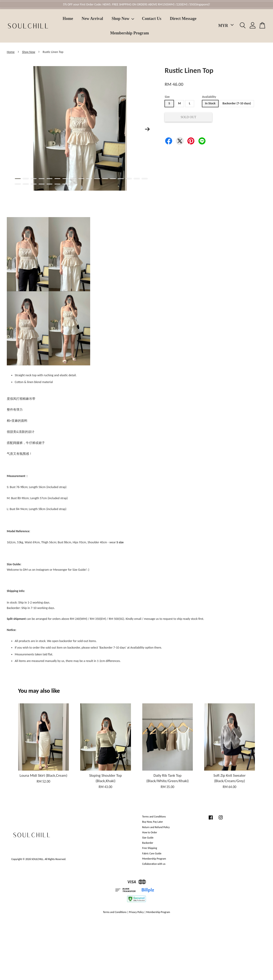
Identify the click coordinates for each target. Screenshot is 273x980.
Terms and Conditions (154, 817)
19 (26, 184)
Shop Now (123, 19)
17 (145, 179)
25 (73, 184)
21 (42, 184)
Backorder (148, 843)
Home (68, 19)
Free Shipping (150, 848)
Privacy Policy (136, 912)
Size (167, 97)
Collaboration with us (154, 864)
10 (89, 179)
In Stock (210, 103)
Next (147, 129)
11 (97, 179)
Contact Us (152, 19)
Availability (209, 97)
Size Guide (148, 838)
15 (129, 179)
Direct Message (183, 19)
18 (18, 184)
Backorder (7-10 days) (237, 103)
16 (137, 179)
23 (57, 184)
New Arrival (92, 19)
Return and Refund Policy (156, 827)
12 (105, 179)
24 (65, 184)
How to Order (150, 832)
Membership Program (129, 33)
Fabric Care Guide (152, 853)
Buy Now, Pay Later (153, 822)
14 (121, 179)
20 (34, 184)
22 (50, 184)
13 (113, 179)
